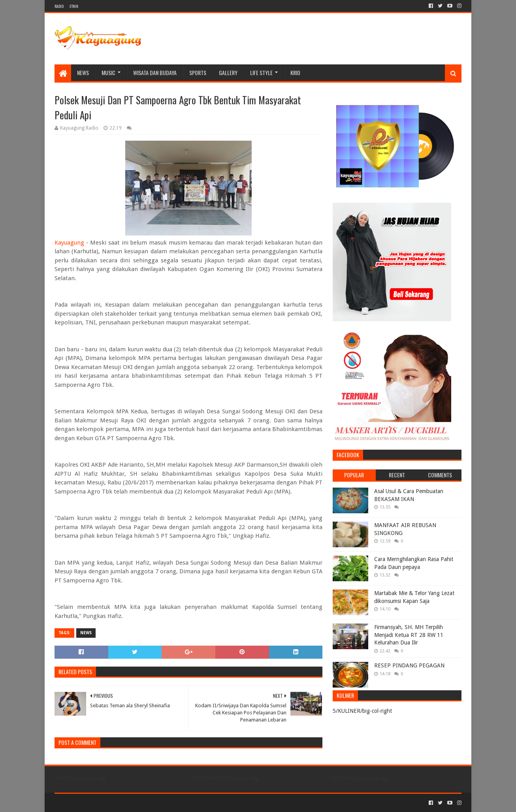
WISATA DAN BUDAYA (155, 73)
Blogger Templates (144, 803)
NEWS (83, 73)
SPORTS (198, 73)
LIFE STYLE (261, 73)
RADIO (59, 6)
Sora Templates (98, 803)
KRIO (295, 73)
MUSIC (108, 73)
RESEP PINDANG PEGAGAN (409, 665)
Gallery (228, 73)
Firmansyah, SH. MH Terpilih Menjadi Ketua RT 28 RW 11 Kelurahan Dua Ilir (409, 635)
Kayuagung (69, 243)
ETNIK (74, 6)
